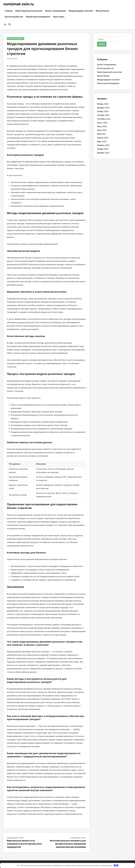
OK (116, 865)
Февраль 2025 (103, 145)
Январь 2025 (103, 149)
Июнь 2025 (102, 130)
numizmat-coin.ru (19, 4)
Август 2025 (102, 123)
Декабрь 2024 (103, 153)
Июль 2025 (102, 126)
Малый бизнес (102, 11)
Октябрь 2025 (103, 115)
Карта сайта (59, 17)
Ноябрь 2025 (103, 111)
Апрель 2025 (103, 138)
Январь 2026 (103, 104)
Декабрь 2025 (103, 108)
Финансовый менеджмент (38, 17)
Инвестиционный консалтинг (29, 11)
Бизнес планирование (56, 11)
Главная (9, 11)
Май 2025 (101, 134)
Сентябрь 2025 (104, 119)
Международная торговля (81, 11)
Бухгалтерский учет (14, 17)
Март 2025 (102, 141)
